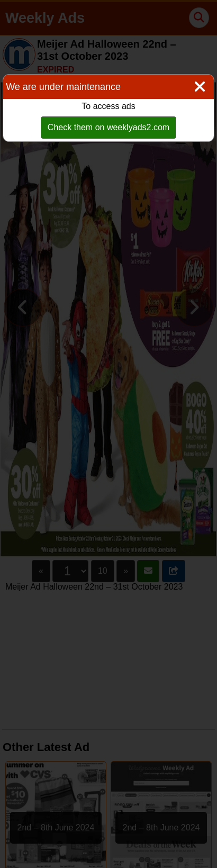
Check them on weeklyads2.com (108, 127)
